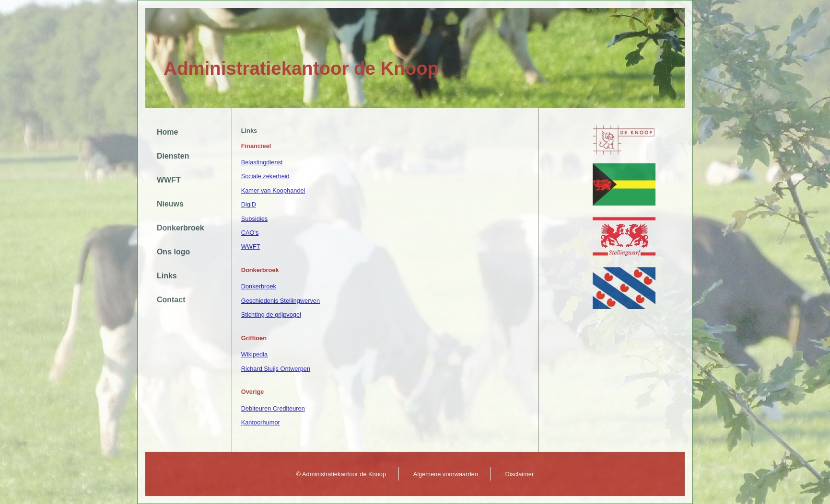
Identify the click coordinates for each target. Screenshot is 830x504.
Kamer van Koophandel (273, 190)
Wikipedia (254, 354)
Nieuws (170, 204)
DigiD (249, 204)
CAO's (250, 233)
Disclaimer (519, 474)
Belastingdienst (262, 162)
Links (167, 276)
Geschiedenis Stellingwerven (281, 301)
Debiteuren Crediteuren (273, 408)
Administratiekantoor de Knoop (301, 68)
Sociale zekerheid (265, 176)
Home (167, 132)
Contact (171, 300)
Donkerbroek (181, 228)
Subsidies (255, 219)
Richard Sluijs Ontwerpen (276, 369)
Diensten (173, 156)
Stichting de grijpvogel (271, 315)
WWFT (169, 180)
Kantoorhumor (261, 422)
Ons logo (173, 252)
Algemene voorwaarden (446, 474)
